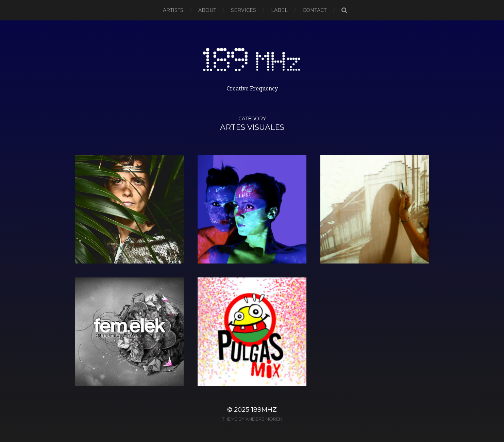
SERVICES (243, 10)
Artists (173, 10)
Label (279, 10)
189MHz (264, 410)
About (207, 10)
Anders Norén (264, 419)
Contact (315, 10)
